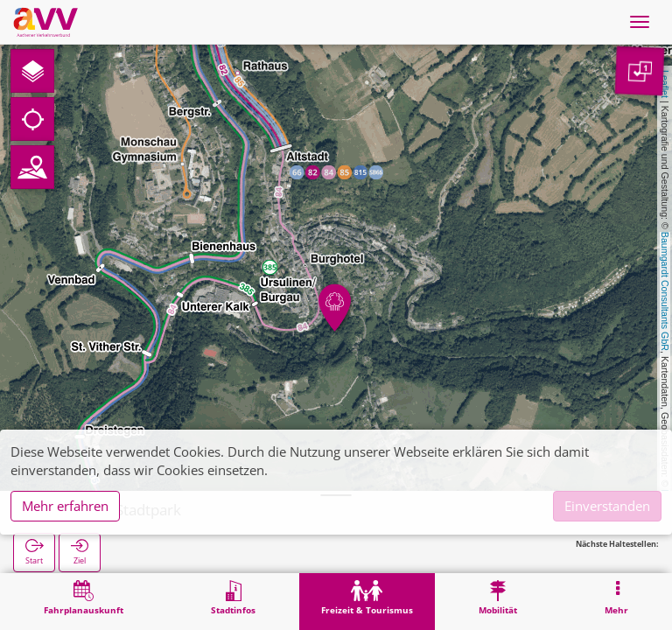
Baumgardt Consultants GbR (665, 291)
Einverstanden (607, 506)
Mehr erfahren (65, 506)
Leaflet (665, 84)
